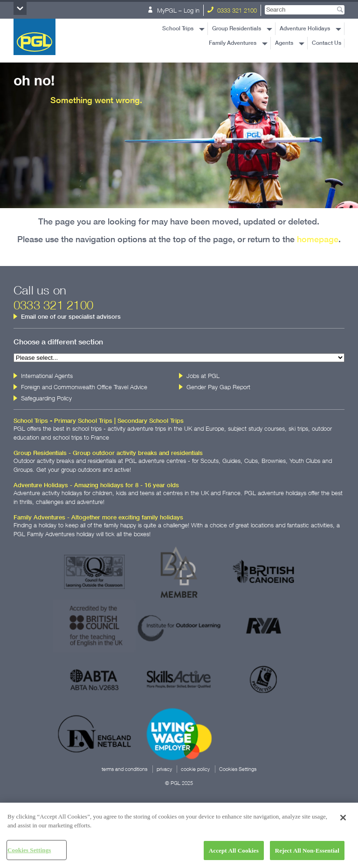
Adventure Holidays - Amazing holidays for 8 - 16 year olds (96, 485)
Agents (284, 43)
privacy (164, 769)
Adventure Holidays (305, 28)
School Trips (178, 28)
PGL (34, 37)
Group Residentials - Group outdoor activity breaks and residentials (108, 453)
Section (20, 8)
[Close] (343, 821)
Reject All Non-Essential (307, 854)
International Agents (47, 376)
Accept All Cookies (234, 854)
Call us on (53, 297)
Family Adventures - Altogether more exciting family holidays (98, 517)
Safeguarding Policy (46, 398)
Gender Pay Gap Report (218, 387)
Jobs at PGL (203, 376)
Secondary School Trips (151, 421)
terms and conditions (124, 769)
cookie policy (195, 769)
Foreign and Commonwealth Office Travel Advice (84, 387)
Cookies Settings (238, 769)
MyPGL (162, 10)
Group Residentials (237, 28)
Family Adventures (233, 43)
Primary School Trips (83, 421)
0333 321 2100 (232, 10)
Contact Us (327, 43)
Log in (192, 10)
